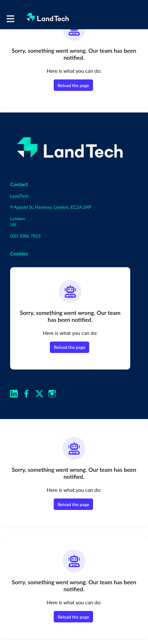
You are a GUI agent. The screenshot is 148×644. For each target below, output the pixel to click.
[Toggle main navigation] (10, 18)
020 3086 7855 (26, 236)
